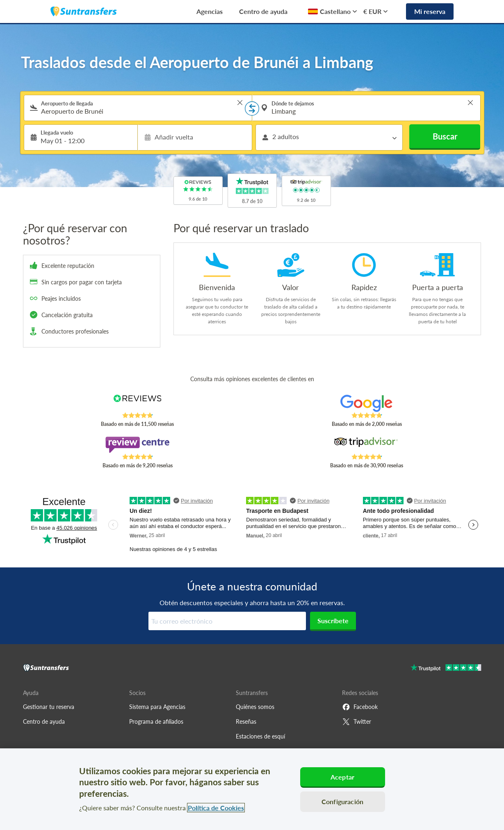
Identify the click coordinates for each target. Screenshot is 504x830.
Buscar (445, 136)
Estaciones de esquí (260, 736)
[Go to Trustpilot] (446, 669)
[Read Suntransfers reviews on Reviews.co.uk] (137, 403)
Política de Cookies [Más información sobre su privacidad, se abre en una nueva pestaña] (216, 808)
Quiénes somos (255, 707)
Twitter (357, 722)
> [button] (240, 103)
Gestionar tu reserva (49, 707)
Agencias (210, 11)
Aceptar (342, 777)
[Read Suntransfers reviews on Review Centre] (137, 445)
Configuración (342, 801)
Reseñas (246, 721)
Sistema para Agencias (157, 707)
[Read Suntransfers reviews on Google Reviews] (366, 403)
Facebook (360, 707)
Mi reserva (430, 11)
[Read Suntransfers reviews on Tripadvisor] (366, 445)
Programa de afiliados (156, 721)
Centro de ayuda (263, 11)
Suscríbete (333, 621)
